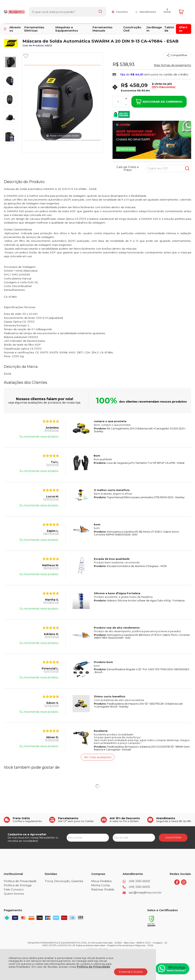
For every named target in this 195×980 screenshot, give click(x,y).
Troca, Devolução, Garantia (64, 881)
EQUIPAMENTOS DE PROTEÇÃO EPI (44, 33)
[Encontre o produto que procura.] (97, 9)
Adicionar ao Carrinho (159, 102)
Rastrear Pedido (103, 889)
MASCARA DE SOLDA (81, 33)
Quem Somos (14, 894)
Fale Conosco (14, 889)
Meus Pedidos (101, 881)
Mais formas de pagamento (173, 65)
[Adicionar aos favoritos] (26, 56)
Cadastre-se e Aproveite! (27, 834)
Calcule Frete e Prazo (128, 168)
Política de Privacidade (94, 967)
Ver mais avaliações (98, 757)
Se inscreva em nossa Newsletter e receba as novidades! (33, 839)
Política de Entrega (18, 885)
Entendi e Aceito (131, 972)
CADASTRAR (173, 837)
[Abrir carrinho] (184, 9)
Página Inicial (12, 33)
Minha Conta (100, 885)
